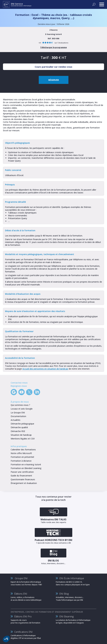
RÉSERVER (54, 80)
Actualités (16, 420)
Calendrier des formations (23, 450)
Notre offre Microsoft (21, 453)
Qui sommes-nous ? (20, 405)
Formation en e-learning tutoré (26, 464)
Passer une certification (22, 472)
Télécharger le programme (53, 47)
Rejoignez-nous (19, 386)
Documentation (18, 416)
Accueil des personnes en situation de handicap (45, 369)
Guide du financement (21, 476)
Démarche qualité (19, 427)
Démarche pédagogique (22, 424)
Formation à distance (21, 461)
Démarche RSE (18, 431)
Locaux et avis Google (22, 409)
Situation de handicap (21, 435)
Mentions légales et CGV (23, 439)
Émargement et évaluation (24, 483)
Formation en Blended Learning (26, 468)
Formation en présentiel (22, 457)
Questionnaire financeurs (23, 479)
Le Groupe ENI (18, 413)
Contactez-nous (19, 383)
